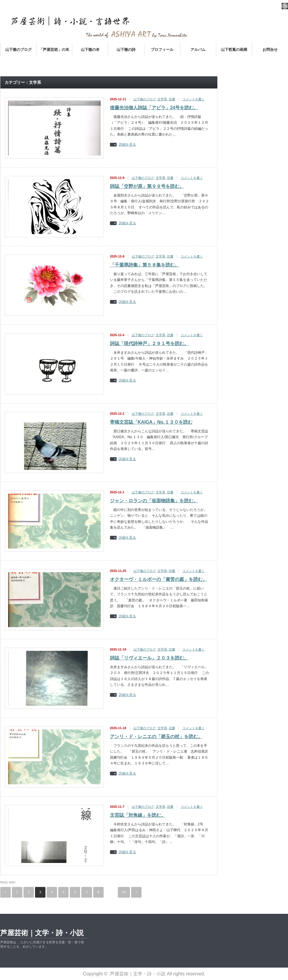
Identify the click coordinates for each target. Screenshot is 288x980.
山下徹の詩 (126, 50)
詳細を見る (127, 145)
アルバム (198, 50)
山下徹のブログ (18, 50)
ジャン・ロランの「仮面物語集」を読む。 (154, 501)
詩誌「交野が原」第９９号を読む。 (147, 186)
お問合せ (270, 50)
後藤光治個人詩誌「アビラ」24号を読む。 (154, 108)
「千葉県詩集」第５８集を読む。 (145, 265)
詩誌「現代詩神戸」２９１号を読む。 (149, 343)
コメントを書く (193, 99)
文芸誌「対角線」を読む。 (138, 815)
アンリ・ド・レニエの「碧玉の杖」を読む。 (156, 737)
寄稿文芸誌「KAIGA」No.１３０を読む (151, 422)
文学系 (162, 99)
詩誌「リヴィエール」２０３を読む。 (149, 658)
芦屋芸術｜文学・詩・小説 (42, 933)
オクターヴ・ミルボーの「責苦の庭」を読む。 (159, 579)
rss (285, 6)
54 (124, 892)
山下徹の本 (90, 50)
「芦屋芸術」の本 (54, 50)
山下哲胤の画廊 (234, 50)
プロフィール (162, 50)
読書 (172, 99)
